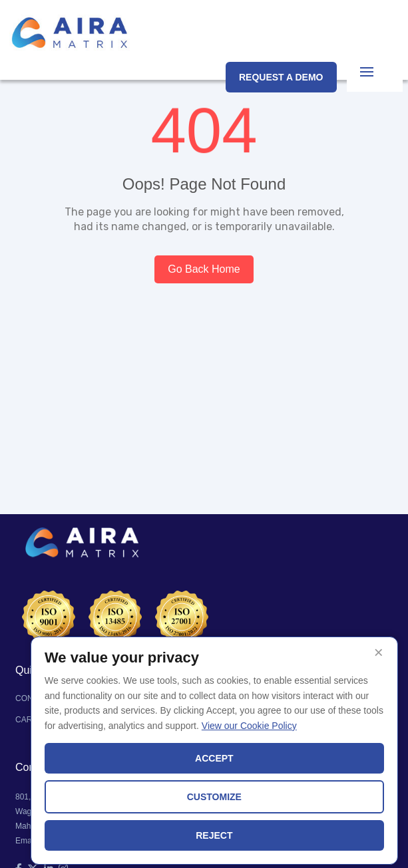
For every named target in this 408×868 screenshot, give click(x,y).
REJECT (214, 835)
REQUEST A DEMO (281, 77)
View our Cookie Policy (249, 726)
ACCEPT (214, 758)
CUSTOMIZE (214, 797)
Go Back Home (204, 269)
